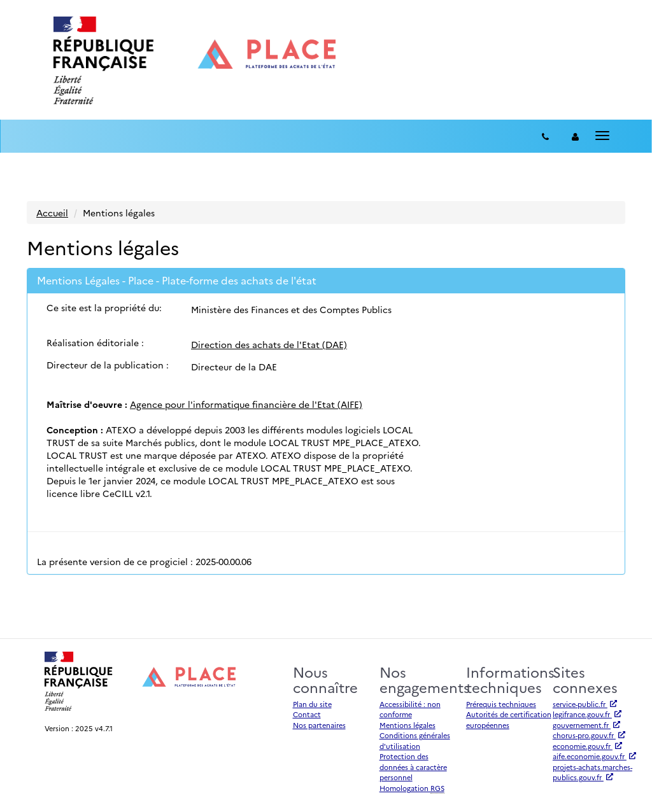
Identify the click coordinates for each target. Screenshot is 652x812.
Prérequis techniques (501, 704)
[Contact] (545, 136)
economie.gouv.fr (587, 746)
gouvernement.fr (586, 725)
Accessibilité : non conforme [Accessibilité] (410, 710)
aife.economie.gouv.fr (594, 756)
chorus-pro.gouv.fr (589, 735)
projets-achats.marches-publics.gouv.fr (592, 773)
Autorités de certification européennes (509, 720)
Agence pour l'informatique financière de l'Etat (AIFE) (246, 404)
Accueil (52, 213)
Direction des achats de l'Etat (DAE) (269, 344)
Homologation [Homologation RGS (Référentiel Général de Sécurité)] (412, 788)
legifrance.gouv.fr (587, 714)
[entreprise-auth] (575, 136)
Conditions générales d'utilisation (415, 741)
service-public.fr (585, 704)
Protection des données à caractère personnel (413, 767)
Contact (307, 714)
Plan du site (312, 704)
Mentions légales (407, 725)
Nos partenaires (319, 725)
